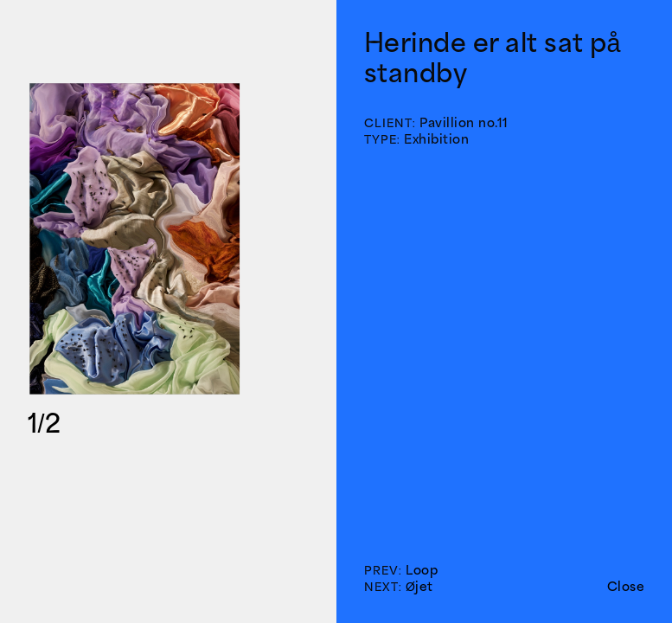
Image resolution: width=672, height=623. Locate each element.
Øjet (419, 586)
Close (626, 586)
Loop (422, 570)
